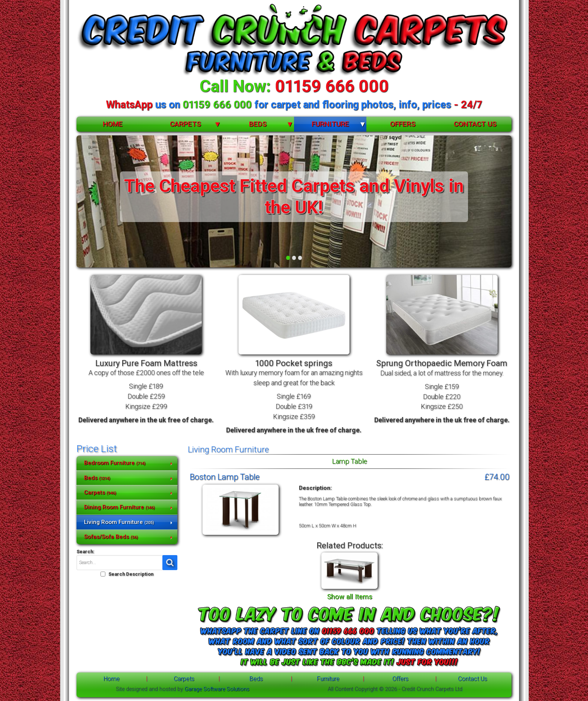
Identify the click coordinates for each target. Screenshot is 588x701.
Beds (258, 124)
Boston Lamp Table (225, 477)
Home (113, 124)
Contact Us (475, 124)
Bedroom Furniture (115, 463)
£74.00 (497, 477)
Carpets (185, 124)
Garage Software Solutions (217, 689)
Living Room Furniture (119, 522)
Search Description (131, 574)
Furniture (330, 124)
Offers (403, 124)
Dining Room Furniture (119, 507)
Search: (85, 552)
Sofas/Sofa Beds (111, 537)
